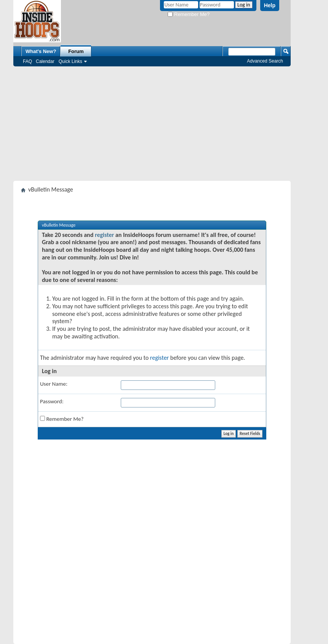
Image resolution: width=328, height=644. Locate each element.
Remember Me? (189, 14)
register (104, 235)
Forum (76, 51)
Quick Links (70, 61)
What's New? (41, 51)
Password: (52, 401)
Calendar (45, 61)
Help (270, 5)
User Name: (54, 384)
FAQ (27, 61)
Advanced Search (265, 61)
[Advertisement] (152, 124)
